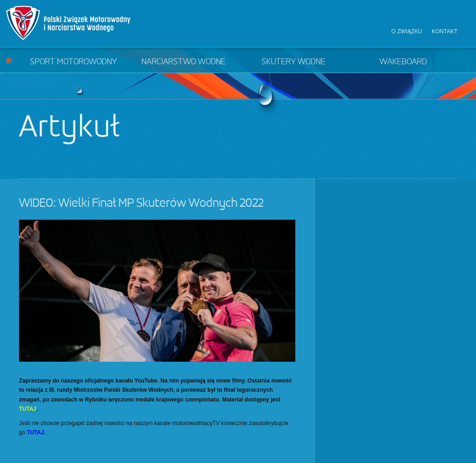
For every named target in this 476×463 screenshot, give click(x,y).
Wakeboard (403, 62)
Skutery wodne (293, 62)
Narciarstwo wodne (183, 62)
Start (9, 60)
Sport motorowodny (73, 62)
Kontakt (445, 31)
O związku (407, 31)
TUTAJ (28, 409)
